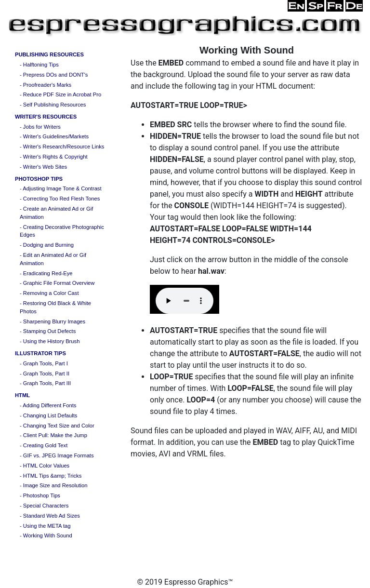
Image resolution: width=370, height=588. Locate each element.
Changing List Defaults (50, 415)
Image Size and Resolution (55, 485)
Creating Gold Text (45, 445)
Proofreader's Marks (47, 85)
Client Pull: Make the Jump (55, 435)
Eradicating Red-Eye (48, 273)
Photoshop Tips (42, 495)
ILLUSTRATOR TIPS (40, 353)
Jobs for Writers (42, 127)
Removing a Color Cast (51, 293)
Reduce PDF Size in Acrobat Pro (62, 94)
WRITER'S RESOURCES (46, 117)
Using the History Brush (52, 341)
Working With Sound (48, 535)
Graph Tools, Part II (46, 374)
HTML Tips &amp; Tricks (52, 476)
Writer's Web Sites (45, 167)
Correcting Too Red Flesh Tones (61, 199)
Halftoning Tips (41, 65)
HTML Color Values (46, 466)
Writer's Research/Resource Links (64, 147)
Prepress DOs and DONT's (56, 75)
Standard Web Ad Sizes (52, 516)
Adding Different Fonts (49, 405)
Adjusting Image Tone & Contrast (62, 188)
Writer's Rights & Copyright (55, 157)
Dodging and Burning (48, 245)
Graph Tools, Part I (46, 363)
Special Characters (46, 506)
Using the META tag (47, 526)
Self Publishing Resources (55, 105)
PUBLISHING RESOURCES (49, 54)
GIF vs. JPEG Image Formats (59, 455)
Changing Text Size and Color (59, 426)
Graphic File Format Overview (59, 283)
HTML (22, 395)
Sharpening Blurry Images (54, 321)
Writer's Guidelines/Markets (56, 136)
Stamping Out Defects (49, 331)
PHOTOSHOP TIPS (39, 179)
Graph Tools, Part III (47, 383)
